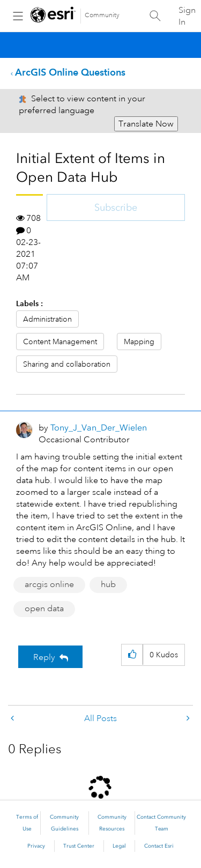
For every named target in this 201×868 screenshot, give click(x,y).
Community (102, 15)
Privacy (36, 846)
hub (108, 584)
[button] (132, 655)
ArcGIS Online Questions (70, 72)
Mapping (139, 342)
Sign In (187, 16)
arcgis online (49, 584)
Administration (47, 319)
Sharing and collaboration (67, 364)
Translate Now (146, 124)
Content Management (60, 342)
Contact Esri (159, 846)
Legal (119, 846)
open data (44, 609)
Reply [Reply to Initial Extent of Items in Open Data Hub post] (44, 657)
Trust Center (79, 846)
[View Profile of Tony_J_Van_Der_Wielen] (99, 428)
